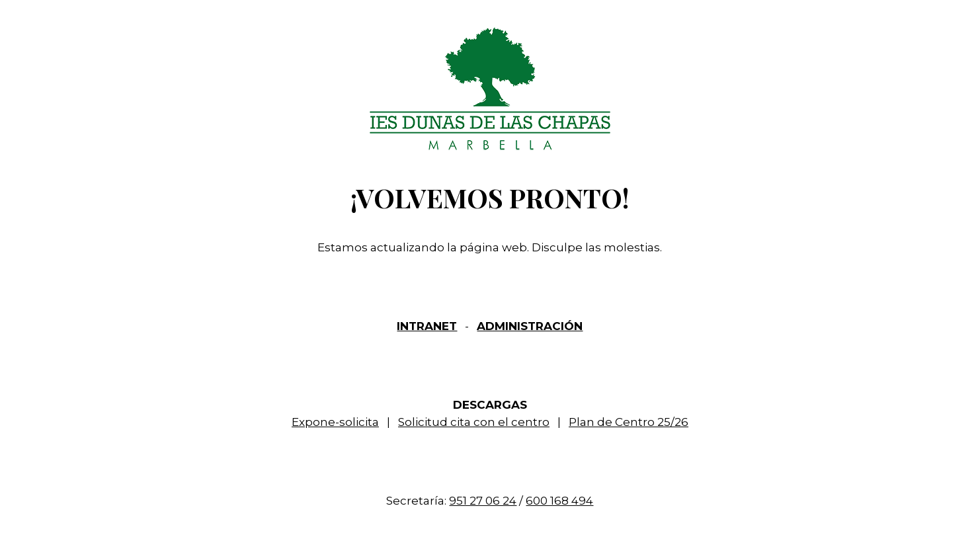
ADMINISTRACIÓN (530, 326)
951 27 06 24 (483, 501)
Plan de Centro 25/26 (629, 422)
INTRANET (427, 326)
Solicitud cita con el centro (474, 422)
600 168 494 (559, 501)
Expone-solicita (335, 422)
